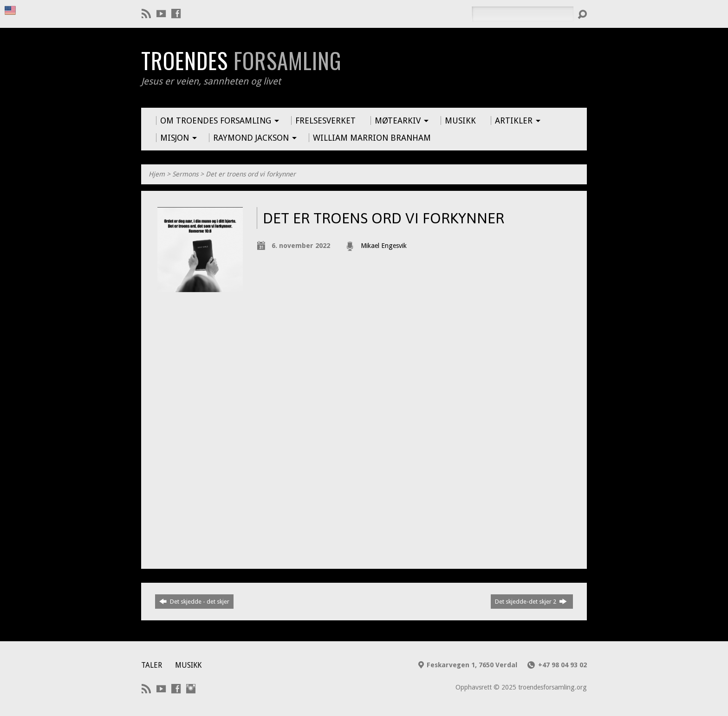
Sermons (185, 174)
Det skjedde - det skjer (194, 601)
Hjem (157, 174)
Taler (152, 665)
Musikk (188, 665)
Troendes (241, 60)
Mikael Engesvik (384, 246)
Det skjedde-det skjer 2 (531, 601)
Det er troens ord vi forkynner (251, 174)
